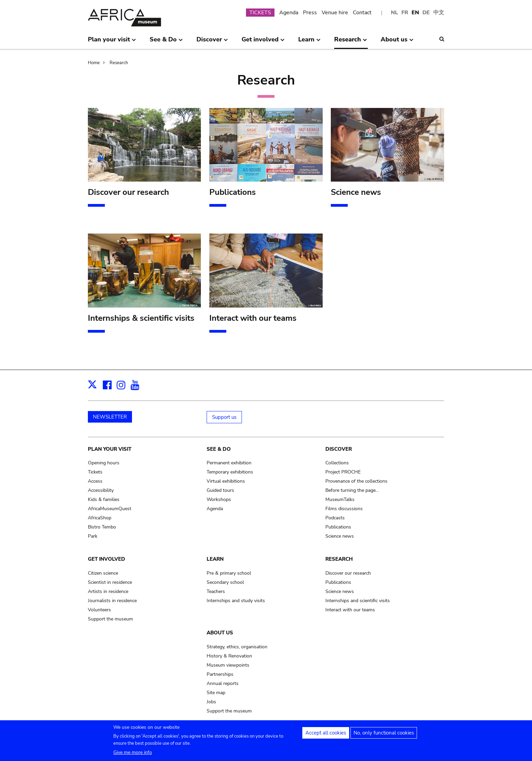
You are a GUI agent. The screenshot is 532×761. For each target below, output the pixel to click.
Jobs (211, 702)
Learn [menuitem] (309, 42)
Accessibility (101, 490)
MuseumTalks (340, 499)
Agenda (289, 13)
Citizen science (103, 573)
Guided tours (220, 490)
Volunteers (99, 610)
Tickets (95, 472)
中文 (439, 13)
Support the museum (110, 619)
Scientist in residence (110, 582)
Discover (339, 449)
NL (394, 13)
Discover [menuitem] (212, 42)
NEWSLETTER (110, 417)
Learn (215, 559)
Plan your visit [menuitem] (112, 42)
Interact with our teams (350, 610)
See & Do (219, 449)
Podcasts (335, 518)
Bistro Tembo (102, 527)
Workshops (219, 499)
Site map (216, 693)
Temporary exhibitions (230, 472)
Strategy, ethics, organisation (237, 647)
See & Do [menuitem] (166, 42)
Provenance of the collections (356, 481)
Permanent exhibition (229, 463)
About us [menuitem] (397, 42)
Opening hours (104, 463)
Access (95, 481)
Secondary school (225, 582)
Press (310, 13)
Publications (338, 527)
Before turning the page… (352, 490)
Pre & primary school (229, 573)
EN (415, 13)
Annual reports (223, 683)
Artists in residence (108, 591)
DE (426, 13)
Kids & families (104, 499)
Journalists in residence (112, 601)
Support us (224, 417)
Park (93, 536)
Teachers (216, 591)
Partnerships (220, 674)
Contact (362, 13)
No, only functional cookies (384, 736)
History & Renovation (229, 656)
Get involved (107, 559)
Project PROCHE (343, 472)
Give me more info (133, 755)
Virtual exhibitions (226, 481)
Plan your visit (110, 449)
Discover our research (348, 573)
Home (94, 63)
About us (220, 633)
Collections (337, 463)
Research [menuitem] (351, 42)
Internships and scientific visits (358, 601)
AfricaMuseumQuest (110, 509)
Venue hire (335, 13)
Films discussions (344, 509)
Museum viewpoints (228, 665)
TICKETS (260, 13)
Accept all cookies (326, 736)
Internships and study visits (236, 601)
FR (405, 13)
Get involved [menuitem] (263, 42)
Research (119, 63)
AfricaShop (100, 518)
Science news (340, 536)
